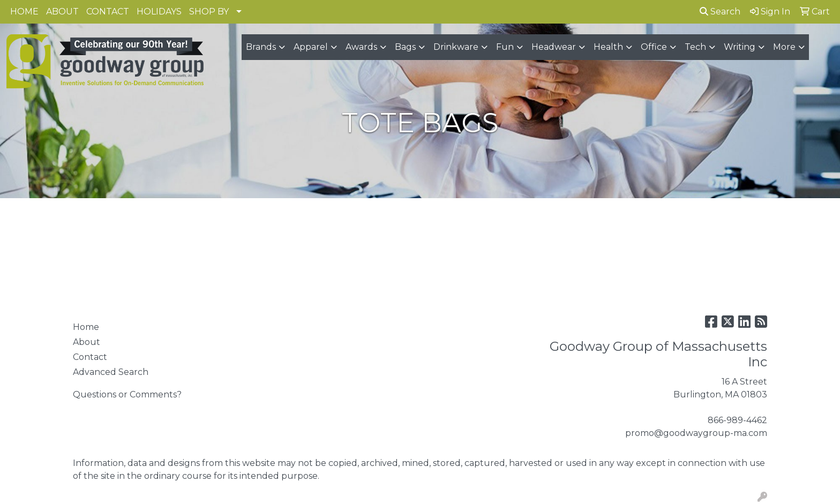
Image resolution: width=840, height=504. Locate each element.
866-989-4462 (737, 420)
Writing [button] (740, 47)
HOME (24, 12)
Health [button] (608, 47)
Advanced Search (111, 372)
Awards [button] (361, 47)
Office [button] (654, 47)
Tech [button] (695, 47)
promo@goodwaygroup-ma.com (696, 433)
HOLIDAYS (159, 12)
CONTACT (108, 12)
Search (720, 12)
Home (86, 327)
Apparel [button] (311, 47)
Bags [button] (405, 47)
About (87, 342)
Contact (90, 357)
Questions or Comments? (127, 394)
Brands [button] (261, 47)
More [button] (784, 47)
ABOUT (62, 12)
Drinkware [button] (456, 47)
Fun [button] (505, 47)
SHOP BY (209, 12)
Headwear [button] (554, 47)
